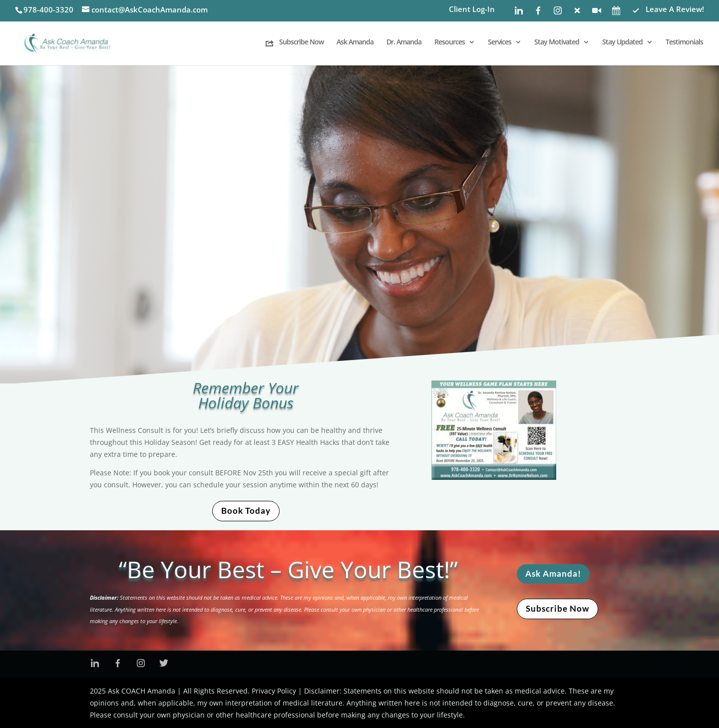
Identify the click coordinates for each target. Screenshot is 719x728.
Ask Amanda (355, 42)
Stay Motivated (557, 42)
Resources (450, 42)
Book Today (246, 511)
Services (500, 42)
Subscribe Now (557, 608)
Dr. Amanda (404, 42)
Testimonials (684, 42)
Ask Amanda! (553, 573)
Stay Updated (622, 42)
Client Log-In (472, 10)
